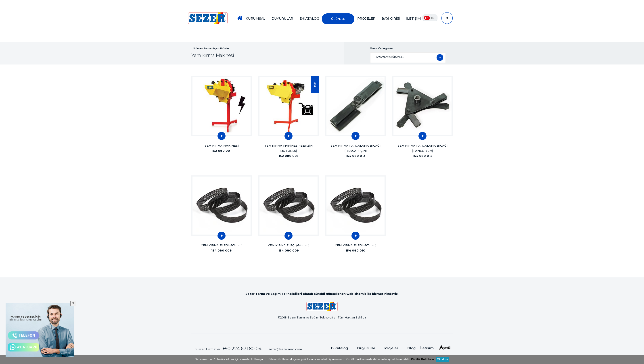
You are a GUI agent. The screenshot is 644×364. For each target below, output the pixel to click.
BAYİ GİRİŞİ (391, 18)
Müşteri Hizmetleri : (228, 349)
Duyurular (366, 348)
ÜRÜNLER (338, 19)
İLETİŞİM (414, 18)
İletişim (427, 348)
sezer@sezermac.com (285, 349)
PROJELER (366, 18)
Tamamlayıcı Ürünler (216, 48)
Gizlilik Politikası (423, 359)
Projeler (391, 348)
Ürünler (197, 48)
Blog (412, 348)
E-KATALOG (309, 18)
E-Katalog (340, 348)
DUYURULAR (282, 18)
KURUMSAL (255, 18)
